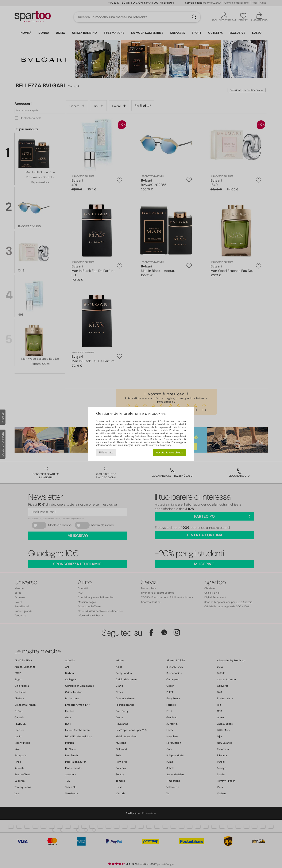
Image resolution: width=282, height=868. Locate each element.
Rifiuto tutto (106, 452)
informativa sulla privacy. (158, 445)
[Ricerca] (194, 17)
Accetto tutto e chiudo (169, 452)
